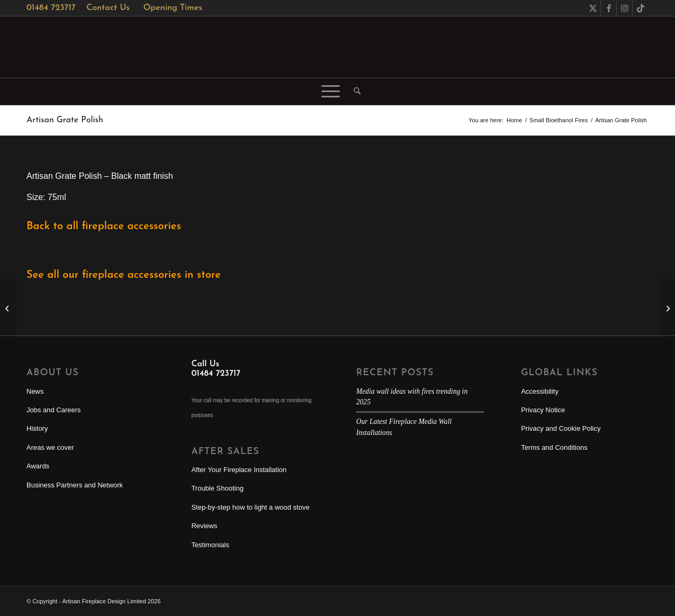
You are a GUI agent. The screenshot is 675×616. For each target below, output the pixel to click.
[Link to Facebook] (609, 8)
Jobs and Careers (54, 410)
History (37, 428)
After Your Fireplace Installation (239, 470)
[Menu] (331, 92)
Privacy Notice (543, 410)
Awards (38, 466)
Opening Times (173, 8)
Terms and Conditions (554, 447)
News (35, 391)
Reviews (204, 526)
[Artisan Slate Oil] (8, 308)
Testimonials (210, 545)
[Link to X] (593, 8)
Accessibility (540, 391)
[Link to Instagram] (624, 8)
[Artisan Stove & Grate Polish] (667, 308)
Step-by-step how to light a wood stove (250, 507)
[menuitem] (354, 92)
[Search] (354, 92)
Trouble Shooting (217, 488)
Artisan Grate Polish (65, 120)
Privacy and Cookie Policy (561, 428)
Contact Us (108, 8)
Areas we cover (50, 447)
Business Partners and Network (75, 485)
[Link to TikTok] (641, 8)
